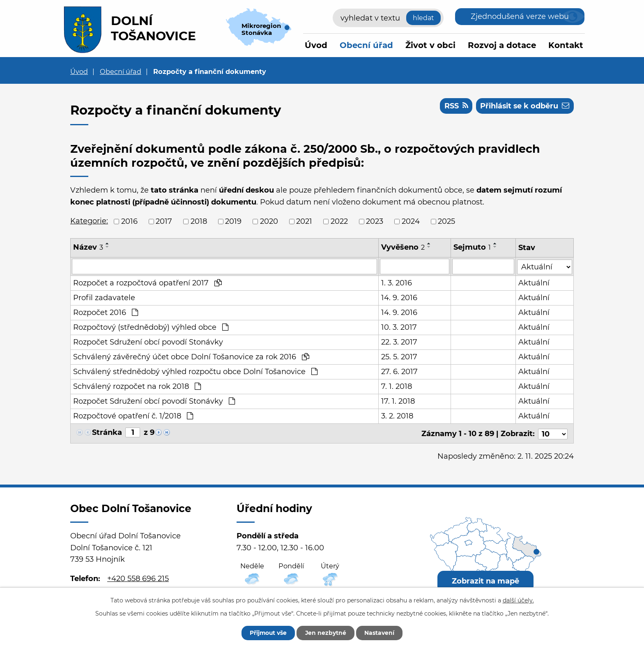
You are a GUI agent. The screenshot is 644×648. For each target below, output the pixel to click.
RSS (455, 106)
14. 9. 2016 (399, 298)
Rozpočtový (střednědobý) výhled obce (151, 327)
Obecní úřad (366, 45)
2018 (199, 221)
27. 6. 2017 (399, 372)
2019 (233, 221)
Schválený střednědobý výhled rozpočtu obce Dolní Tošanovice (195, 372)
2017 (164, 221)
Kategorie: (89, 221)
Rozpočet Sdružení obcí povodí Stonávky (148, 342)
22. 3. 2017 (399, 342)
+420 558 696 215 (138, 577)
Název (88, 247)
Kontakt (566, 45)
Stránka (107, 432)
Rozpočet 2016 (106, 313)
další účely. (518, 600)
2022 (339, 221)
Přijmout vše (267, 633)
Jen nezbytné (326, 633)
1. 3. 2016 (397, 283)
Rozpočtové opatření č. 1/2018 (133, 416)
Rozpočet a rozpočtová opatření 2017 (147, 283)
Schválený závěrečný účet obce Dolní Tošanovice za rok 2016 (191, 357)
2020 (269, 221)
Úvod (316, 45)
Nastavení (381, 633)
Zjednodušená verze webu (520, 16)
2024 (411, 221)
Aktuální (534, 283)
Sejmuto (472, 247)
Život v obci (430, 45)
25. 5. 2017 (399, 357)
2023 (375, 221)
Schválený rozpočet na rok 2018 (137, 386)
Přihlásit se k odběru (524, 106)
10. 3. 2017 (399, 327)
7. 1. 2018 (397, 386)
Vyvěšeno (403, 247)
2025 (446, 221)
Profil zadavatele (104, 298)
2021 (304, 221)
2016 (129, 221)
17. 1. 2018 (398, 401)
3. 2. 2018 (397, 416)
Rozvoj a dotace (502, 45)
